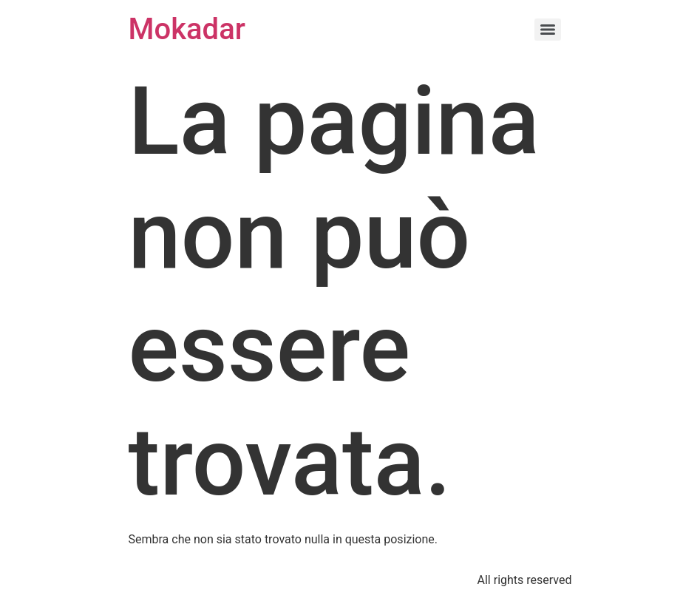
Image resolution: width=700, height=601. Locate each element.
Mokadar (187, 29)
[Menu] (548, 30)
